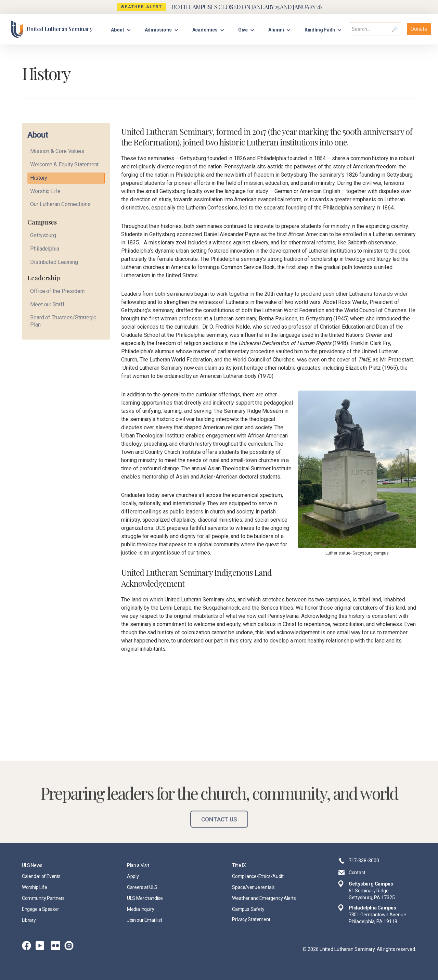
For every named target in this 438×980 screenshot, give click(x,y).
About (118, 30)
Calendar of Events (41, 876)
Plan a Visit (138, 865)
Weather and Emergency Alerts (264, 898)
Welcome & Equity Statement (64, 164)
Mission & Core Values (57, 151)
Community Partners (43, 898)
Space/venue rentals (253, 887)
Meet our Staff (47, 304)
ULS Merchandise (145, 898)
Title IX (239, 865)
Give (243, 30)
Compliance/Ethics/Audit (258, 876)
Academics (205, 30)
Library (29, 920)
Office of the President (57, 291)
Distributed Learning (54, 262)
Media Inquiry (140, 909)
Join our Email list (145, 920)
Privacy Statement (251, 919)
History (39, 178)
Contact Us (219, 825)
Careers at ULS (142, 887)
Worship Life (45, 191)
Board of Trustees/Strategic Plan (63, 321)
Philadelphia (45, 249)
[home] (52, 29)
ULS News (32, 865)
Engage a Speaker (41, 909)
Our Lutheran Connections (60, 204)
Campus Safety (248, 909)
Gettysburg (43, 235)
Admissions (158, 30)
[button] (121, 29)
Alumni (276, 30)
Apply (133, 876)
